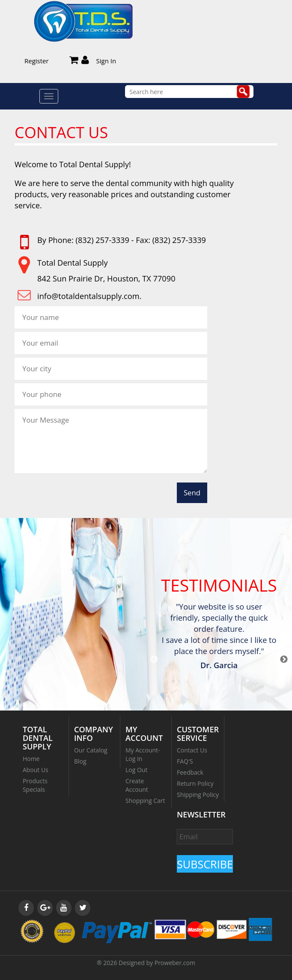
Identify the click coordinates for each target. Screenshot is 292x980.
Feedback (190, 772)
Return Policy (195, 783)
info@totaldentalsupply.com (88, 296)
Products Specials (35, 785)
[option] (219, 637)
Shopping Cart (145, 801)
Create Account (137, 785)
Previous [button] (154, 660)
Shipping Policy (198, 795)
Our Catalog (91, 750)
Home (31, 759)
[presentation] (80, 495)
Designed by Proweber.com (157, 963)
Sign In (106, 61)
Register (37, 61)
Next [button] (284, 660)
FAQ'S (185, 761)
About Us (36, 770)
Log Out (136, 770)
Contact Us (192, 750)
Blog (80, 761)
